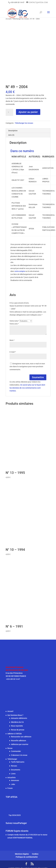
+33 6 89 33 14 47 (13, 679)
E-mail (13, 352)
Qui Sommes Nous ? (15, 715)
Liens (13, 774)
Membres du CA (17, 722)
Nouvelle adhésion (19, 741)
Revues (14, 766)
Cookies (35, 854)
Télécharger (12, 759)
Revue (10, 748)
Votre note (14, 321)
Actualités (12, 778)
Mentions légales (22, 854)
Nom (12, 340)
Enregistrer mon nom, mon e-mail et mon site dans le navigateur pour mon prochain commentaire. (27, 367)
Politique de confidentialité (27, 857)
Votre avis (14, 324)
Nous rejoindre (17, 726)
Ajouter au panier (28, 112)
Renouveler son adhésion (21, 737)
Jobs (13, 784)
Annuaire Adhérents (19, 718)
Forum (10, 788)
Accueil (10, 711)
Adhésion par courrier (20, 744)
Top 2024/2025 (15, 815)
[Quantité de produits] (9, 112)
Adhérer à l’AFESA (15, 734)
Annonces (15, 780)
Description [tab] (13, 131)
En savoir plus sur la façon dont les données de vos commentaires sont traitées (27, 388)
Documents (16, 770)
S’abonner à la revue (19, 755)
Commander (16, 751)
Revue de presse (18, 730)
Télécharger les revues (24, 123)
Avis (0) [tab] (11, 135)
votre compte (20, 271)
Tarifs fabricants (18, 762)
